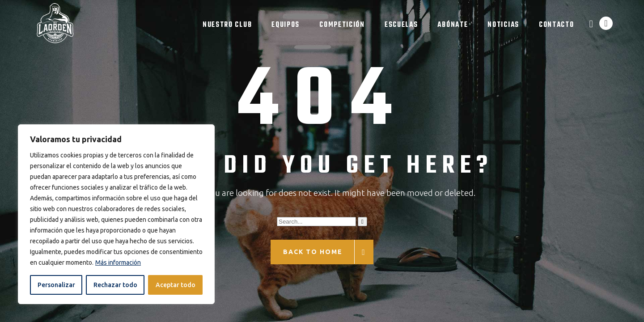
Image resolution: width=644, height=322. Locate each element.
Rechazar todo (115, 285)
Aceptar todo (176, 285)
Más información (118, 263)
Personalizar (56, 285)
